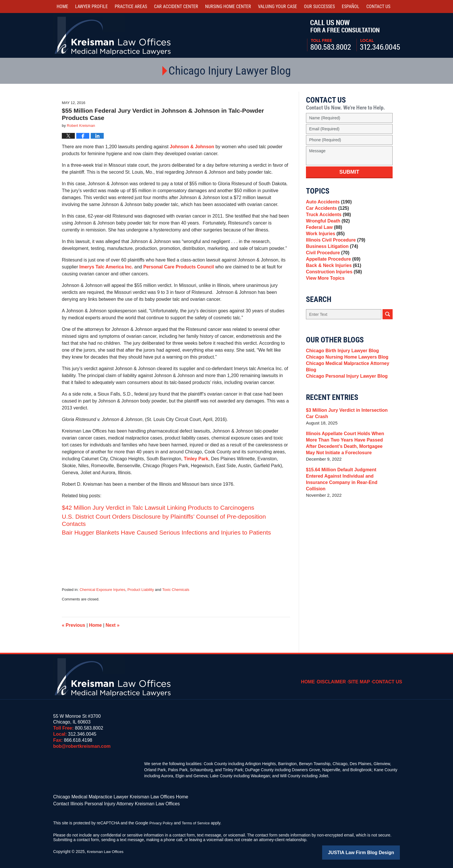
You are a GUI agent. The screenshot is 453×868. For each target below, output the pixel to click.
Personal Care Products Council (179, 267)
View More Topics (324, 300)
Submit (349, 172)
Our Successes (319, 7)
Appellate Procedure (332, 276)
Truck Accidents (327, 219)
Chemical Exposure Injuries (102, 590)
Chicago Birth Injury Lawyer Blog (340, 374)
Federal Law (323, 235)
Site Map (363, 678)
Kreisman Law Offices (107, 850)
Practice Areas (131, 7)
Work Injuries (324, 243)
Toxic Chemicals (176, 590)
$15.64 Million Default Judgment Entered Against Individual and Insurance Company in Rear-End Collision (348, 506)
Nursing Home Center (228, 7)
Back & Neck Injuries (332, 284)
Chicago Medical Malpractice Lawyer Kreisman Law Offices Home (112, 796)
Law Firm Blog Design (372, 850)
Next (113, 625)
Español (351, 7)
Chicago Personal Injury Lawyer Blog (344, 405)
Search (388, 337)
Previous (74, 625)
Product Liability (141, 590)
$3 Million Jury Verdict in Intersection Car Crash (348, 443)
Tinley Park (196, 459)
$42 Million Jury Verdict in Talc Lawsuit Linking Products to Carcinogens (158, 508)
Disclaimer (338, 678)
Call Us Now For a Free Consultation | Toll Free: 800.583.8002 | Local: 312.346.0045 (353, 36)
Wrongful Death (326, 227)
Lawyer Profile (91, 7)
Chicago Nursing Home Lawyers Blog (345, 382)
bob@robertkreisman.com (82, 746)
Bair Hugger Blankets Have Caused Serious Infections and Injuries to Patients (166, 532)
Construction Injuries (332, 292)
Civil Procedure (326, 267)
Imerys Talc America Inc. (106, 267)
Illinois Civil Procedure (334, 251)
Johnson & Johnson (192, 147)
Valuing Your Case (277, 7)
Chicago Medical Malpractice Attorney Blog (345, 393)
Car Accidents (326, 211)
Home (62, 7)
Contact (378, 7)
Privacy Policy (162, 821)
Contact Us (389, 678)
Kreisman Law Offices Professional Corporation (113, 35)
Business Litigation (330, 259)
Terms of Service (198, 821)
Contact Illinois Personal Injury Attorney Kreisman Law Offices (108, 802)
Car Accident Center (176, 7)
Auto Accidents (327, 203)
